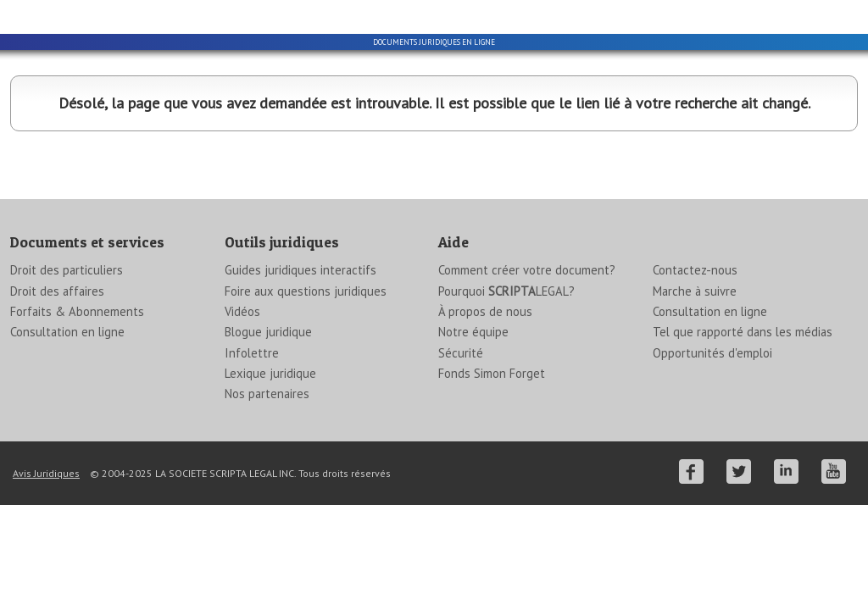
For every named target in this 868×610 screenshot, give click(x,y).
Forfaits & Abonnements (77, 409)
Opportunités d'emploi (712, 450)
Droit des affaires (57, 388)
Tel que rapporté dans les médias (743, 429)
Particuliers (115, 128)
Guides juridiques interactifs (300, 367)
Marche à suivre (695, 388)
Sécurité (461, 450)
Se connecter (823, 14)
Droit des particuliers (67, 367)
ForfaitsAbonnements (753, 128)
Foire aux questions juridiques (306, 388)
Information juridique (540, 128)
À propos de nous (485, 409)
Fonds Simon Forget (492, 471)
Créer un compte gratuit (721, 14)
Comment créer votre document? (527, 367)
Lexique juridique (270, 471)
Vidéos (242, 409)
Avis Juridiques (46, 571)
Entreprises (328, 128)
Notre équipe (473, 429)
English (634, 14)
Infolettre (252, 450)
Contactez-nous (695, 367)
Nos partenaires (267, 491)
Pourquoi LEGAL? (506, 388)
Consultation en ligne (67, 429)
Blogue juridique (268, 429)
